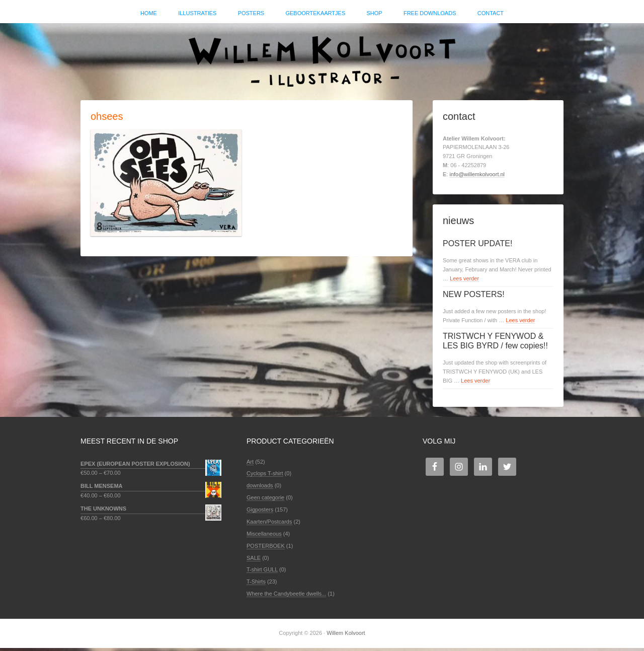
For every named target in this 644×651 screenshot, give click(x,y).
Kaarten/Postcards (269, 525)
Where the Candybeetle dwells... (286, 597)
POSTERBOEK (266, 549)
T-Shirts (256, 585)
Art (250, 464)
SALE (254, 560)
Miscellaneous (264, 537)
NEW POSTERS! (474, 297)
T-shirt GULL (262, 572)
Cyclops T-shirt (265, 476)
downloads (260, 488)
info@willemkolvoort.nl (477, 177)
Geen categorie (265, 500)
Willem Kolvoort (322, 58)
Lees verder (464, 281)
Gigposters (260, 513)
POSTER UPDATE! (477, 246)
